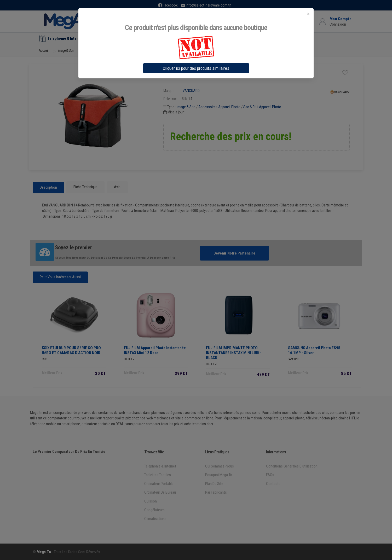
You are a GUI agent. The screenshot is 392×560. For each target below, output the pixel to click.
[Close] (308, 14)
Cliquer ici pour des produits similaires (196, 68)
